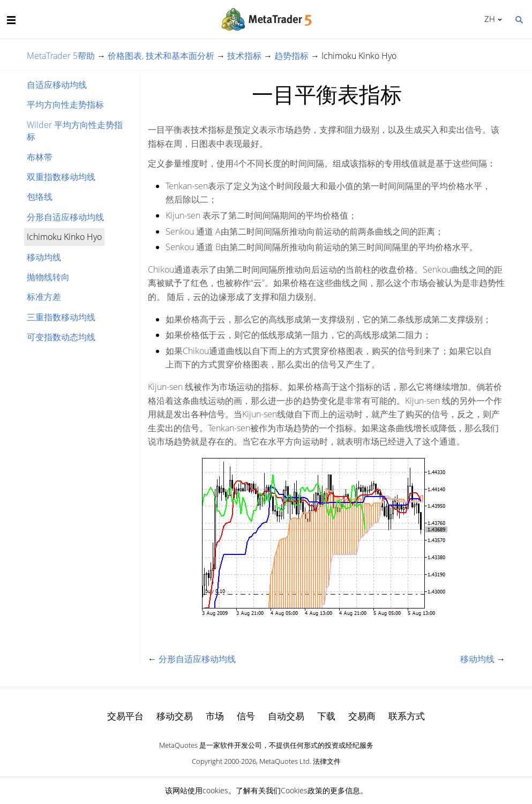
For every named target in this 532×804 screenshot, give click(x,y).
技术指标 (244, 56)
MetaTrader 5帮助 (61, 56)
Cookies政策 (302, 790)
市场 (215, 716)
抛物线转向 (48, 277)
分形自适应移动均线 (65, 217)
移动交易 (175, 716)
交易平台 (125, 716)
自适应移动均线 (57, 85)
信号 (246, 716)
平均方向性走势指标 (65, 104)
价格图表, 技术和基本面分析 (161, 56)
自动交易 (286, 716)
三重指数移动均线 (61, 317)
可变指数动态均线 (61, 337)
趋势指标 (291, 56)
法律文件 (327, 761)
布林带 (40, 157)
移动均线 (44, 257)
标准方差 (44, 297)
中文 (488, 19)
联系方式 (407, 716)
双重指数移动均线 (61, 177)
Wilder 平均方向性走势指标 (75, 131)
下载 (326, 716)
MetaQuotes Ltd (284, 761)
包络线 (40, 197)
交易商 (362, 716)
